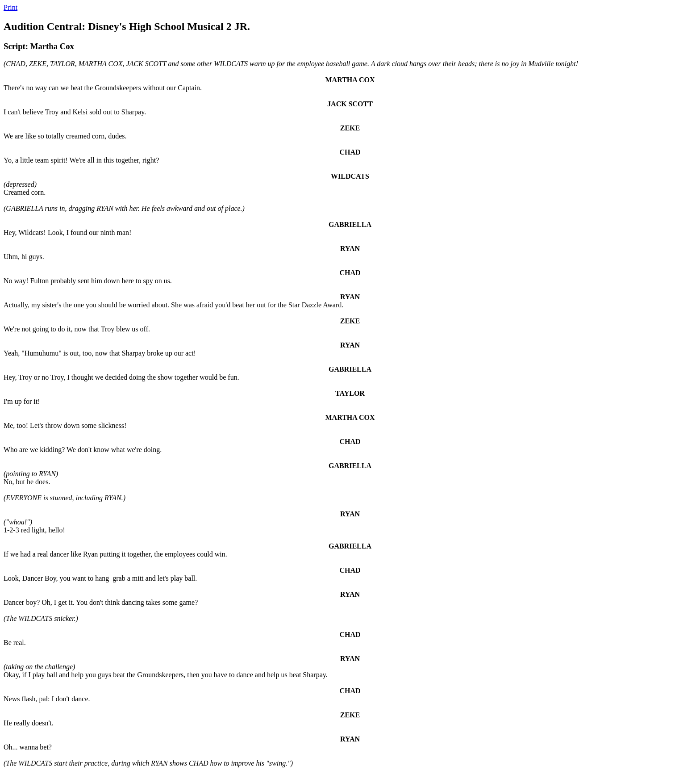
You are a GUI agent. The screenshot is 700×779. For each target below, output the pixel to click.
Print (10, 7)
